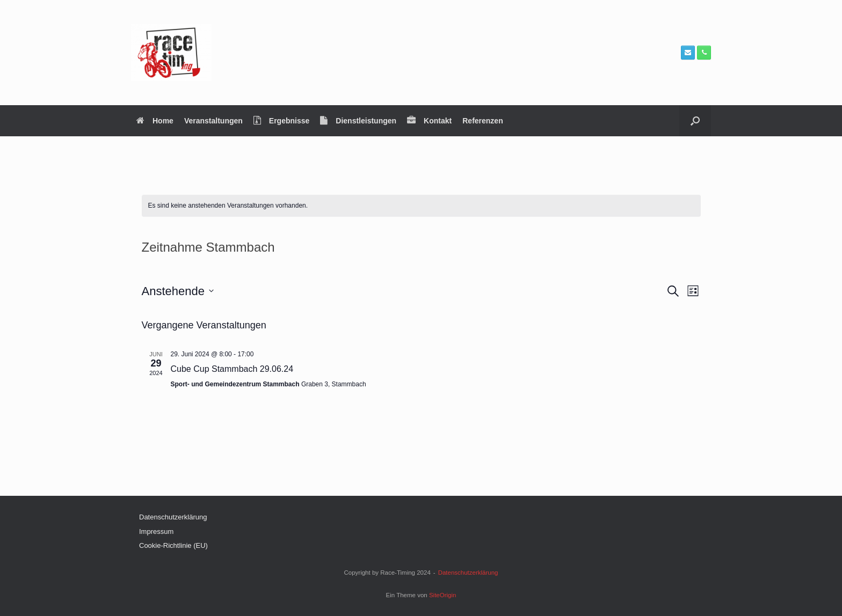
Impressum (156, 531)
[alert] (421, 206)
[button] (695, 121)
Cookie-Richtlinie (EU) (173, 545)
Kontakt (429, 121)
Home (155, 121)
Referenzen (482, 121)
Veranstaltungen (213, 121)
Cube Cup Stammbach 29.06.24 (232, 369)
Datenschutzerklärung (173, 517)
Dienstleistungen (358, 121)
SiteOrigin (443, 595)
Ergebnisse (281, 121)
